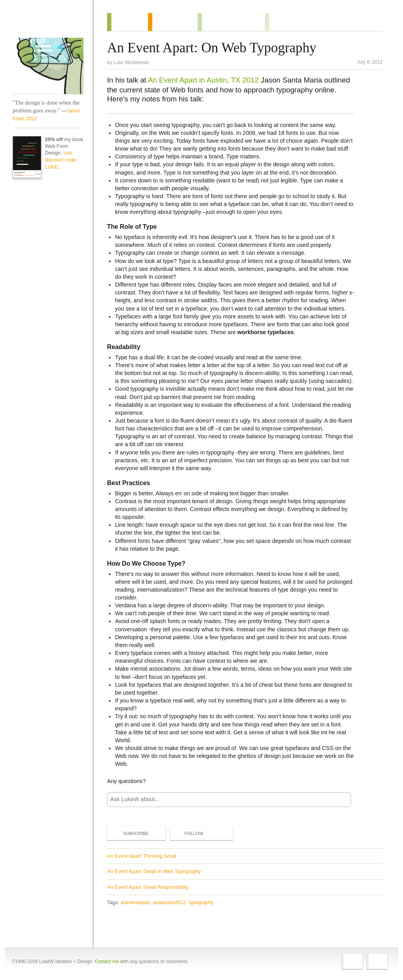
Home (45, 23)
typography (201, 902)
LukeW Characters (48, 66)
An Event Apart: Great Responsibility (148, 887)
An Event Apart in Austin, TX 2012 (203, 80)
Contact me (107, 962)
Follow (187, 833)
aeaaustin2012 (169, 902)
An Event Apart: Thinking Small (142, 856)
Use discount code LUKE (60, 160)
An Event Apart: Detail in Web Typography (154, 871)
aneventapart (135, 902)
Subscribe (129, 833)
